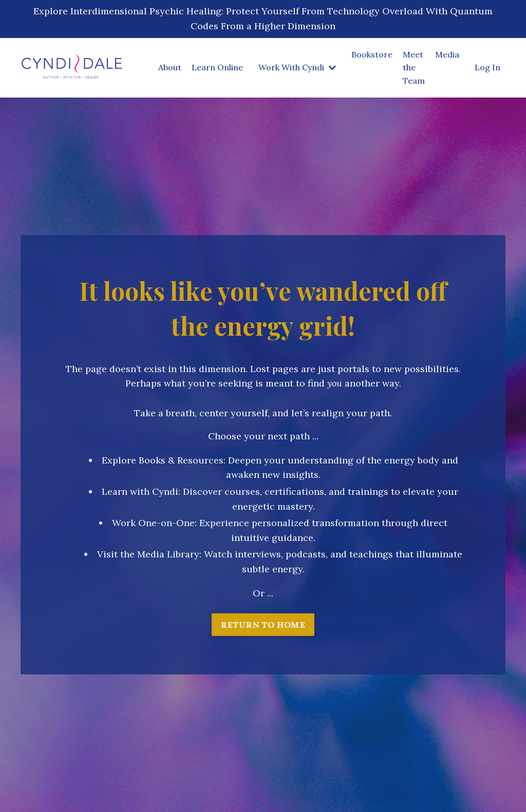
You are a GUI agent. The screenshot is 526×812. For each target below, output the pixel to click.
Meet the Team (414, 67)
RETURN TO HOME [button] (263, 625)
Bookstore (372, 54)
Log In (487, 67)
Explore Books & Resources (163, 460)
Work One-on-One (153, 523)
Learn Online (217, 67)
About (170, 67)
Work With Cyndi (297, 67)
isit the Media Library (151, 554)
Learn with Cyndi (140, 491)
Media (447, 54)
